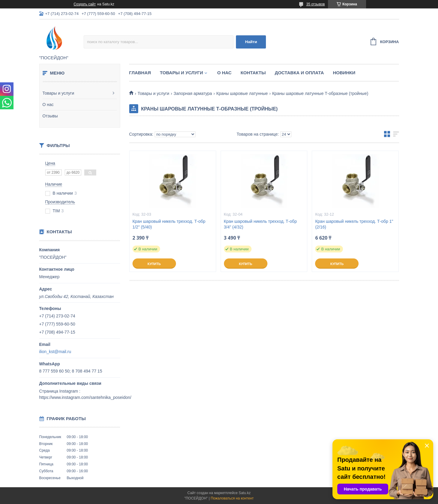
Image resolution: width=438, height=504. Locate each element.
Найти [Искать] (251, 42)
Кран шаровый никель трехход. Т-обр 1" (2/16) (354, 224)
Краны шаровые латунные (242, 93)
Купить (154, 264)
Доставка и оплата (299, 73)
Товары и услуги (58, 93)
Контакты (253, 73)
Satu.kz (245, 493)
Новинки (344, 73)
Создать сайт (85, 4)
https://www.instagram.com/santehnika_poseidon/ (85, 397)
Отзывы (50, 116)
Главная (140, 73)
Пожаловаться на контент (232, 498)
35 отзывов (315, 4)
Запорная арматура (193, 93)
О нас (48, 105)
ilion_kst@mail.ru (55, 352)
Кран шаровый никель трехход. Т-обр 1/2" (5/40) (169, 224)
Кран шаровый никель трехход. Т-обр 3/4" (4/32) (260, 224)
